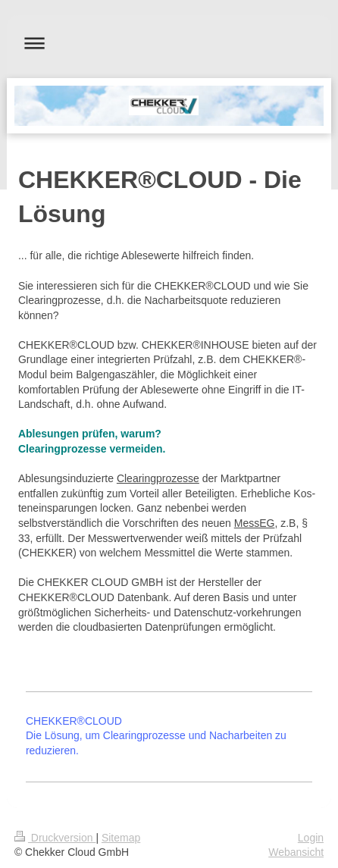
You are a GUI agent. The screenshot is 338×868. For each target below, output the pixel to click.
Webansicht (296, 852)
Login (311, 838)
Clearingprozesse (158, 478)
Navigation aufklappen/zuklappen (169, 43)
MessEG (255, 523)
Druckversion (55, 838)
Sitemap (121, 838)
